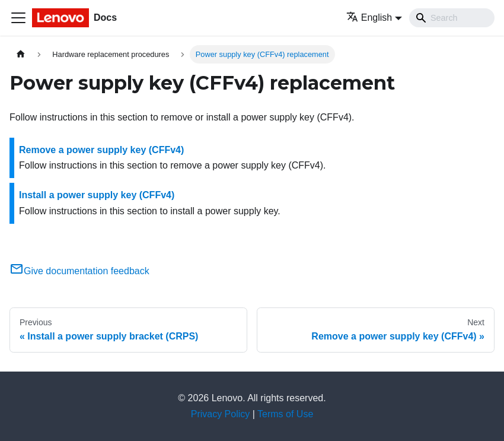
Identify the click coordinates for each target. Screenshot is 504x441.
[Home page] (21, 54)
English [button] (369, 18)
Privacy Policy (221, 414)
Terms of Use (285, 414)
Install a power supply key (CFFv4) (97, 195)
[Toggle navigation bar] (18, 18)
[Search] (452, 18)
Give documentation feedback (79, 271)
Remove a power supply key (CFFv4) (101, 150)
